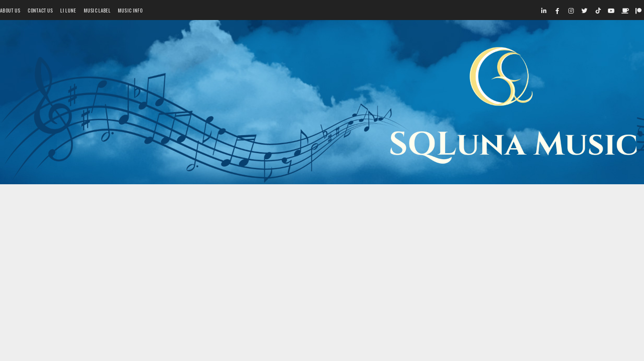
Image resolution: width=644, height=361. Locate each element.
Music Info (130, 10)
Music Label (97, 10)
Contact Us (40, 10)
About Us (10, 10)
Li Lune (68, 10)
